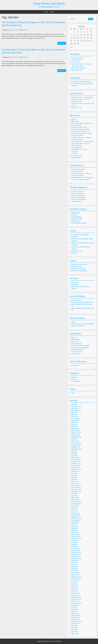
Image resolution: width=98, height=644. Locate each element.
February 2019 (76, 443)
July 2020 (74, 423)
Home (46, 12)
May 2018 (74, 453)
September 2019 (76, 437)
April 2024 (74, 404)
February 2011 (76, 593)
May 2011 (74, 587)
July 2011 (74, 583)
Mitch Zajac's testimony (78, 68)
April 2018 (74, 455)
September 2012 (76, 559)
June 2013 (75, 542)
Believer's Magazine (77, 193)
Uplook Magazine (77, 201)
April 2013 (74, 546)
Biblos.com (75, 342)
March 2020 (75, 429)
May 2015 (74, 510)
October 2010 (75, 601)
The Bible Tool (76, 221)
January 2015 (75, 516)
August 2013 (75, 540)
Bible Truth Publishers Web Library (82, 123)
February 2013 (76, 548)
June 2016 (75, 496)
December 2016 (76, 488)
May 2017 (74, 477)
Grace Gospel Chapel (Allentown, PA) (83, 302)
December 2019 (76, 433)
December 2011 (76, 577)
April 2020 (74, 427)
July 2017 (74, 473)
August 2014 (75, 522)
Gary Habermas (76, 60)
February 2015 (76, 514)
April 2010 (74, 611)
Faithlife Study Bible (77, 135)
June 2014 (75, 526)
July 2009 (74, 626)
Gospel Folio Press (77, 171)
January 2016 (75, 500)
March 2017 (75, 482)
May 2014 (74, 528)
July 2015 (74, 508)
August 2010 (75, 605)
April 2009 (74, 632)
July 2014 (74, 524)
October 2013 (75, 536)
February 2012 (76, 573)
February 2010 (76, 615)
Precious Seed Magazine (79, 199)
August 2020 (75, 421)
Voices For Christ (77, 108)
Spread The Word (77, 101)
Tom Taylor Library (77, 156)
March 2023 (75, 409)
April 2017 (74, 479)
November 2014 (76, 518)
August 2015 (75, 506)
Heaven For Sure (77, 267)
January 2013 (75, 550)
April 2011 (74, 589)
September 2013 (76, 538)
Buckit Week (75, 365)
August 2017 (75, 471)
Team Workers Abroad (78, 326)
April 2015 (74, 512)
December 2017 (76, 463)
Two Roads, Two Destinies (79, 271)
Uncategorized (76, 381)
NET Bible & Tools (77, 146)
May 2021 (74, 413)
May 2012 (74, 567)
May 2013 (74, 544)
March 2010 (75, 613)
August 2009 (75, 624)
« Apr (71, 47)
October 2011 (75, 581)
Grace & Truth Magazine (79, 197)
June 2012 (75, 565)
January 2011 (75, 595)
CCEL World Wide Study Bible (80, 129)
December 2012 (76, 553)
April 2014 (74, 530)
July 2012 (74, 563)
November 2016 (76, 490)
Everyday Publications (78, 169)
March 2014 (75, 532)
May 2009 (74, 630)
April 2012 (74, 569)
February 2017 (76, 484)
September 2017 (76, 469)
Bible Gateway (76, 340)
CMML (73, 322)
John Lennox (75, 62)
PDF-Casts (75, 377)
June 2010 (75, 609)
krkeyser (25, 30)
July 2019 (74, 439)
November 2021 (76, 411)
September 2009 (76, 621)
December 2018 (76, 445)
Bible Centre (75, 121)
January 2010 (75, 617)
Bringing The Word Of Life (79, 127)
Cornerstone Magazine (78, 195)
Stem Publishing (76, 148)
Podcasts (74, 379)
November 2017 (76, 465)
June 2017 (75, 475)
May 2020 (74, 425)
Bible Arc (74, 119)
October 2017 (75, 467)
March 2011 (75, 591)
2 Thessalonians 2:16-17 (49, 7)
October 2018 (75, 447)
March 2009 (75, 634)
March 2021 (75, 417)
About (52, 12)
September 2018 (76, 449)
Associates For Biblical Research (81, 82)
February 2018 (76, 459)
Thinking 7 (75, 154)
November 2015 (76, 504)
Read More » (62, 43)
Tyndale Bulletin (76, 158)
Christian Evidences (77, 58)
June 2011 (75, 585)
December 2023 (76, 406)
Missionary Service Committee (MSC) (83, 324)
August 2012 (75, 561)
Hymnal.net (75, 282)
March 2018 (75, 457)
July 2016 (74, 494)
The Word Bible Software (79, 223)
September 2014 (76, 520)
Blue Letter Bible (76, 125)
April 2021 (74, 415)
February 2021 (76, 419)
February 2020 (76, 431)
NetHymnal (75, 284)
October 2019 (75, 435)
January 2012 (75, 575)
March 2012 (75, 571)
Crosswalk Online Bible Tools (80, 131)
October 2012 (75, 557)
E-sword (74, 215)
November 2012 (76, 555)
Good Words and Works (49, 4)
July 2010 (74, 607)
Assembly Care (76, 300)
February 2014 (76, 534)
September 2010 (76, 603)
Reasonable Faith (77, 70)
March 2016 (75, 498)
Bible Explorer (76, 213)
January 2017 (75, 486)
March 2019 (75, 441)
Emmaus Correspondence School (82, 133)
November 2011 (76, 579)
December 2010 (76, 597)
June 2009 (75, 628)
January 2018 (75, 461)
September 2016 (76, 492)
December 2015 (76, 502)
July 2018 (74, 451)
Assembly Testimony (78, 191)
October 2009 (75, 619)
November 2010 (76, 599)
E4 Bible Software (77, 217)
